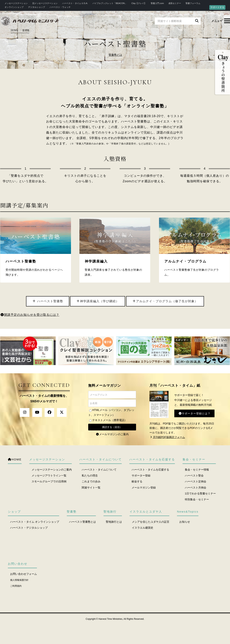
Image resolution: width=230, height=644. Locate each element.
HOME (14, 30)
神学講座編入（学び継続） (98, 301)
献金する (137, 481)
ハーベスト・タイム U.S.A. (75, 3)
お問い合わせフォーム (24, 574)
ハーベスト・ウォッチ (60, 7)
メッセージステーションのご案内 (52, 470)
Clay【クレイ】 (139, 3)
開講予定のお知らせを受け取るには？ (30, 315)
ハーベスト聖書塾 (48, 301)
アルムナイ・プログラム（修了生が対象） (165, 301)
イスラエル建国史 (143, 528)
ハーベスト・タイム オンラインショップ (35, 522)
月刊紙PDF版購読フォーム (167, 437)
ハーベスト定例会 (196, 481)
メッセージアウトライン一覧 (49, 476)
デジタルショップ (37, 7)
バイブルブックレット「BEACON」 (110, 3)
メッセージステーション (16, 3)
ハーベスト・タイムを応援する (150, 470)
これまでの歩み (91, 481)
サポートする (217, 7)
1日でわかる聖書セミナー (200, 493)
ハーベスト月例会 (196, 488)
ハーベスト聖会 (194, 476)
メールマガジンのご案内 (112, 434)
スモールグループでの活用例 (49, 481)
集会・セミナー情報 (197, 470)
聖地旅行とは (114, 522)
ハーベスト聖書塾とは (82, 522)
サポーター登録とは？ (194, 413)
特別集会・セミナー (197, 499)
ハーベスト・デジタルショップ (29, 528)
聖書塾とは (115, 55)
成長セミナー (175, 3)
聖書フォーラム (193, 3)
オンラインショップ (14, 7)
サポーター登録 (141, 476)
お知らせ (185, 522)
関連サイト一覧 (91, 488)
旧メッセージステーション (45, 3)
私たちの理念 (90, 476)
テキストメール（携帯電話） (110, 420)
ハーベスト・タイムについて (99, 470)
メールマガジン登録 (144, 488)
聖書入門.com (157, 3)
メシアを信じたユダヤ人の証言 (151, 522)
